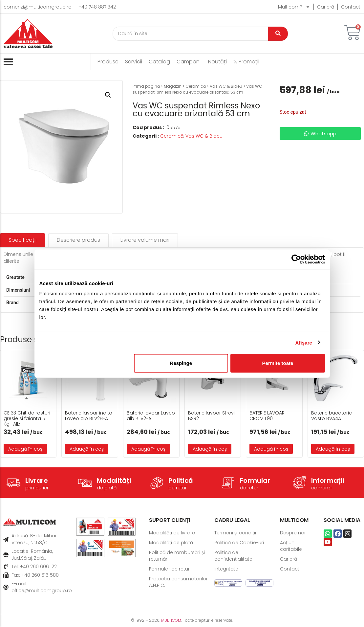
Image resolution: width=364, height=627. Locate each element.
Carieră (326, 7)
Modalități (114, 481)
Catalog (159, 62)
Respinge (181, 363)
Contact (351, 7)
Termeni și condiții (235, 533)
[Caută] (191, 34)
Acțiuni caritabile (291, 546)
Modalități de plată (171, 543)
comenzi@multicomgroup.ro (38, 7)
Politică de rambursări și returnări (177, 556)
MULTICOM (171, 620)
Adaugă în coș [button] (25, 449)
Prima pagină (146, 86)
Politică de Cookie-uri (239, 543)
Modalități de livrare (172, 533)
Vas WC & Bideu (226, 86)
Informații (328, 481)
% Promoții (246, 62)
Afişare (304, 342)
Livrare (37, 481)
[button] (108, 95)
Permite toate (278, 363)
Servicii (134, 62)
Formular (255, 481)
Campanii (189, 62)
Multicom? (294, 7)
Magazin (173, 86)
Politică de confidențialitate (233, 556)
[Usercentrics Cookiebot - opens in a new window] (296, 259)
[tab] (22, 240)
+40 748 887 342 (97, 7)
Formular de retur (169, 569)
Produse (108, 62)
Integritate (226, 569)
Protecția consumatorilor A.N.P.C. (178, 582)
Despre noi (293, 533)
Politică (181, 481)
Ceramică (196, 86)
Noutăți (217, 62)
